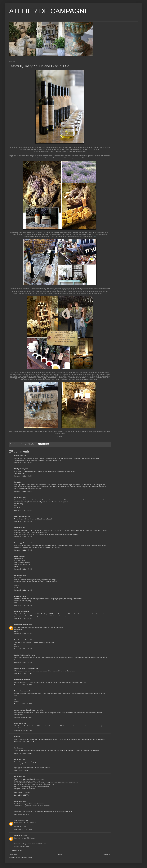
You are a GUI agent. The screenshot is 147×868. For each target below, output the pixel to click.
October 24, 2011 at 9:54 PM (23, 550)
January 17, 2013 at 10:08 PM (23, 753)
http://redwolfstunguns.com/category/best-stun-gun (56, 812)
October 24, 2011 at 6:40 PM (23, 537)
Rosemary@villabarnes (22, 543)
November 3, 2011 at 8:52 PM (23, 731)
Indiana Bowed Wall (20, 827)
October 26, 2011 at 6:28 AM (23, 619)
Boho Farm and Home (21, 640)
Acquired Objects (20, 611)
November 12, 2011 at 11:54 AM (24, 742)
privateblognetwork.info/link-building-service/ (36, 768)
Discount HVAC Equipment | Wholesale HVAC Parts (30, 844)
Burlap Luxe (18, 575)
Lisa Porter (18, 596)
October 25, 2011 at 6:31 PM (23, 605)
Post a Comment (17, 850)
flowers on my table (21, 680)
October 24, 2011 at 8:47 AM (23, 476)
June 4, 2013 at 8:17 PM (22, 795)
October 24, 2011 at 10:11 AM (23, 491)
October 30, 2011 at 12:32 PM (23, 674)
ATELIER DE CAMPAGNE (49, 11)
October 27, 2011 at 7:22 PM (23, 662)
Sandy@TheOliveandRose (23, 655)
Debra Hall (18, 556)
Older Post (107, 854)
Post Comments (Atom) (25, 858)
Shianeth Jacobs (20, 820)
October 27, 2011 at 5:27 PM (23, 649)
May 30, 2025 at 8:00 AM (22, 847)
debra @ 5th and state (21, 625)
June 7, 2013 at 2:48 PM (22, 814)
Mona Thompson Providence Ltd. (25, 668)
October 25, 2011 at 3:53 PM (23, 569)
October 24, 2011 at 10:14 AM (23, 510)
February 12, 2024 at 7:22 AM (23, 829)
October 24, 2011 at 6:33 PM (23, 522)
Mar (15, 482)
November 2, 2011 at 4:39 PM (23, 717)
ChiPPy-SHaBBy (20, 469)
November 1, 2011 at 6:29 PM (23, 704)
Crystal (17, 748)
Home (60, 854)
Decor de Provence (20, 691)
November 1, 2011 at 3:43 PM (23, 685)
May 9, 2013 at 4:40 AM (21, 770)
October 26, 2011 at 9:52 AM (23, 634)
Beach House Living (21, 516)
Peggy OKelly (19, 723)
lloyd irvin (28, 792)
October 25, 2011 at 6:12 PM (23, 590)
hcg (15, 737)
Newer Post (13, 854)
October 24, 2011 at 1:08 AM (23, 463)
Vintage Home (19, 456)
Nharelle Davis (19, 836)
